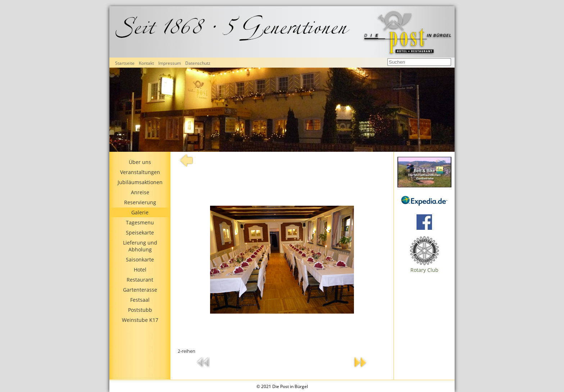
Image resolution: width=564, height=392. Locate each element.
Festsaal (140, 300)
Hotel (140, 270)
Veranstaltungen (140, 172)
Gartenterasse (140, 290)
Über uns (140, 162)
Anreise (140, 192)
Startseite (125, 63)
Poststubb (140, 310)
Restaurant (140, 280)
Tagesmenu (140, 222)
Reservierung (140, 202)
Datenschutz (198, 63)
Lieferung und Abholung (140, 246)
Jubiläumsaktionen (140, 182)
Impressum (170, 63)
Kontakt (146, 63)
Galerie (140, 212)
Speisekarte (140, 233)
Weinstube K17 (140, 320)
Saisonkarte (140, 259)
